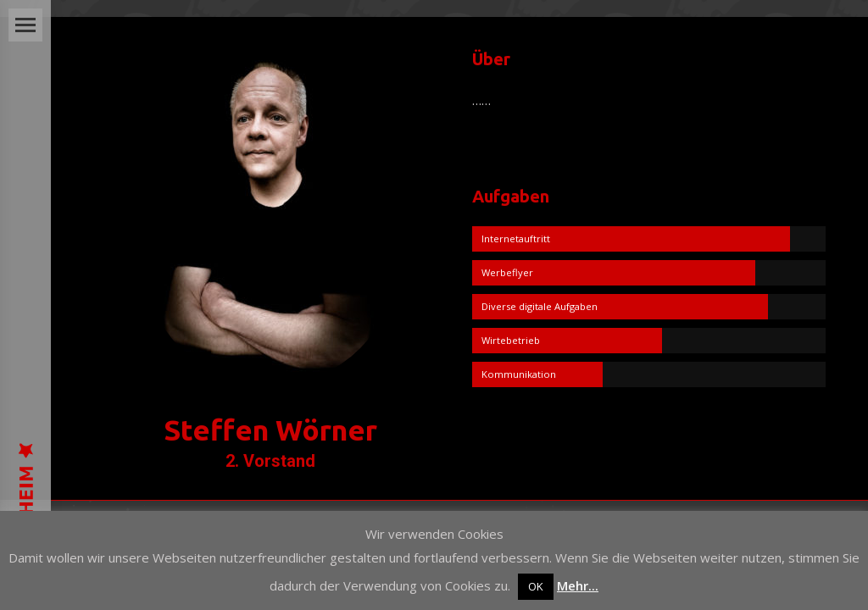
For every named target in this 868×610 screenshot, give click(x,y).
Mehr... (578, 585)
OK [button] (536, 586)
